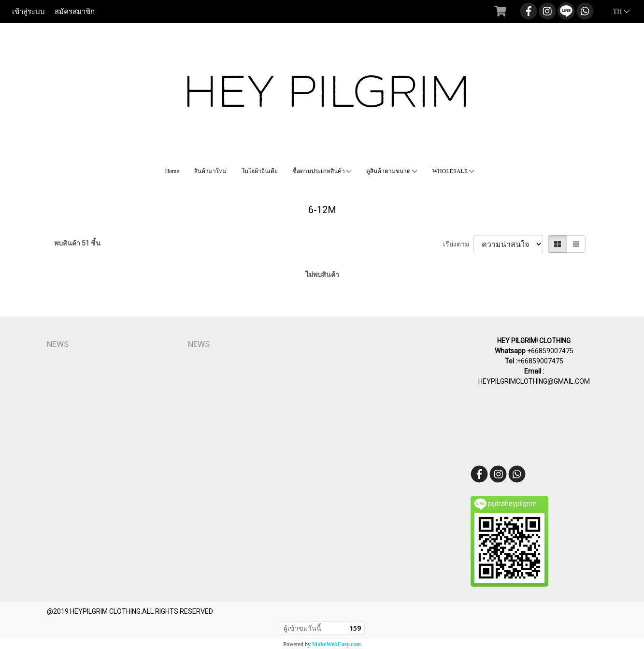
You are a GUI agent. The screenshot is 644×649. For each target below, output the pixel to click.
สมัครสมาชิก (75, 12)
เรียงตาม (458, 244)
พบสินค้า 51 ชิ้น (77, 243)
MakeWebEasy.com (336, 644)
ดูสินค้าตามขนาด (392, 171)
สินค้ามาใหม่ (210, 171)
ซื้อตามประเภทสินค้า (322, 171)
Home (172, 171)
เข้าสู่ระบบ (29, 12)
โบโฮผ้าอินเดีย (260, 171)
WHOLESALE (453, 171)
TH (616, 11)
